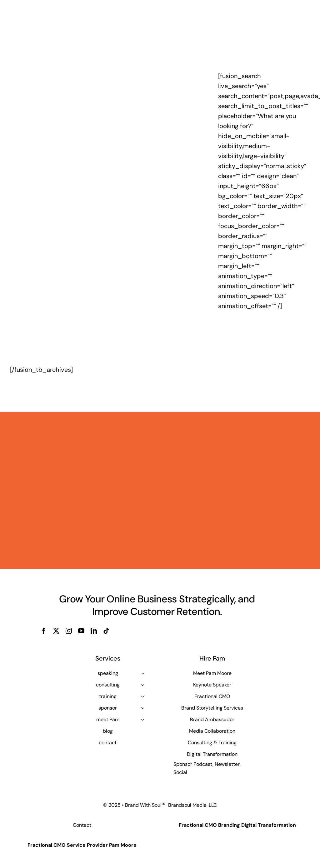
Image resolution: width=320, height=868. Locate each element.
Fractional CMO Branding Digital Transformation (237, 825)
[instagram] (69, 631)
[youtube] (81, 631)
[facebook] (44, 631)
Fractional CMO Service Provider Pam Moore (82, 845)
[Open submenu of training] (142, 696)
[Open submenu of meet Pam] (142, 720)
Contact (82, 825)
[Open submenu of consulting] (142, 685)
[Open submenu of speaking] (142, 673)
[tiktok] (106, 631)
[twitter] (56, 631)
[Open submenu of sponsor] (142, 708)
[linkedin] (94, 631)
